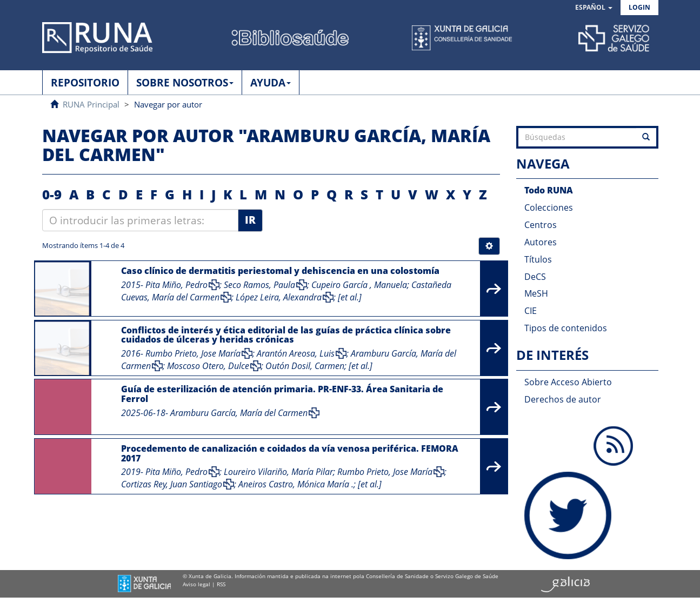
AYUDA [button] (271, 83)
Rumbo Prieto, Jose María (193, 353)
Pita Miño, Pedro (176, 285)
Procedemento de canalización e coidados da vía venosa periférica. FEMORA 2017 (290, 453)
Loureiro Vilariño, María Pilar (278, 472)
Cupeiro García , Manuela (359, 285)
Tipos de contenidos (566, 328)
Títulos (538, 259)
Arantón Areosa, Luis (296, 353)
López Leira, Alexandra (279, 297)
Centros (541, 225)
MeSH (536, 293)
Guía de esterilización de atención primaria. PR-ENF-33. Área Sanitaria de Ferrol (282, 394)
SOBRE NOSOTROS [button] (185, 83)
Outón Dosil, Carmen (305, 366)
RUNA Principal (91, 104)
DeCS (535, 277)
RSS (221, 584)
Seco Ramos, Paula (259, 285)
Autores (541, 242)
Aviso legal (196, 584)
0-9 (52, 194)
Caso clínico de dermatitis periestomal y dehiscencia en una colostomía (280, 271)
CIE (531, 311)
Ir (250, 220)
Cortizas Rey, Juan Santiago (172, 484)
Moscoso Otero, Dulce (208, 366)
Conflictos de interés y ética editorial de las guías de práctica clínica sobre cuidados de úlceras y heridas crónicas (286, 335)
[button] (594, 8)
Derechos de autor (563, 399)
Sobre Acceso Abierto (568, 382)
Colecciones (549, 207)
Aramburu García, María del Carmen (239, 413)
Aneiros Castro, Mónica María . (296, 484)
